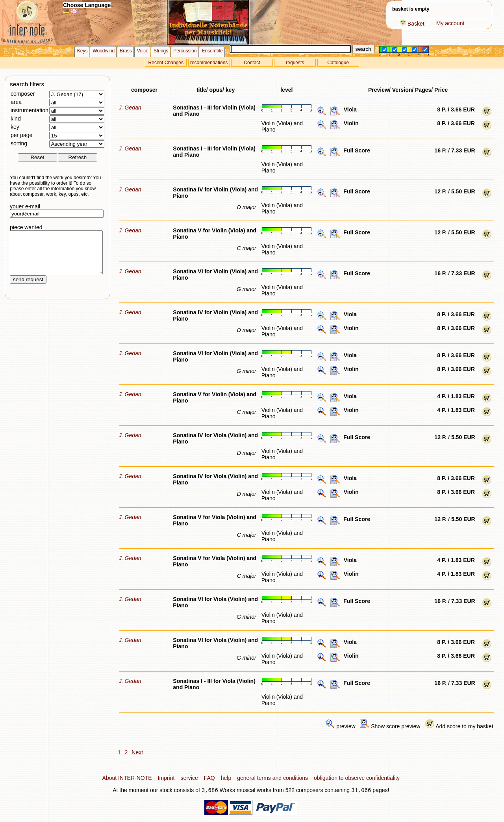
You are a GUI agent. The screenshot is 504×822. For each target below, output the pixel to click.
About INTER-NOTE (127, 778)
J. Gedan (130, 108)
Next (137, 752)
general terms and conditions (272, 778)
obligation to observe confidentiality (357, 778)
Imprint (166, 778)
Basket (412, 24)
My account (450, 23)
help (226, 778)
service (189, 778)
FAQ (209, 778)
